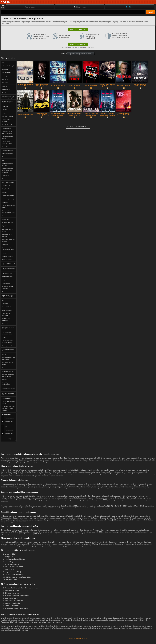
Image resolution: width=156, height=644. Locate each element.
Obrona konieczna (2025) (14, 574)
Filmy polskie (5, 147)
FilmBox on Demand (7, 116)
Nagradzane (5, 226)
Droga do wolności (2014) (14, 567)
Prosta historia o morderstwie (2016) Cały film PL (42, 114)
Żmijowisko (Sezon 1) (124, 85)
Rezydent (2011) (12, 580)
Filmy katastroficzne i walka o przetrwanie (7, 132)
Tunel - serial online (12, 590)
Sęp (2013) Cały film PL (58, 85)
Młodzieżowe (5, 219)
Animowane (5, 69)
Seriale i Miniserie (7, 307)
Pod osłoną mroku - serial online (17, 608)
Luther (52, 486)
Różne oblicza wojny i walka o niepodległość (8, 296)
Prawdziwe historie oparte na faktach (9, 269)
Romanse (4, 292)
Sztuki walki (5, 324)
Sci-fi (3, 300)
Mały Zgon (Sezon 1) (91, 85)
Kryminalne (5, 202)
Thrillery (4, 337)
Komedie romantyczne (8, 196)
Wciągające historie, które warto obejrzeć (9, 358)
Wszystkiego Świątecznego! (6, 384)
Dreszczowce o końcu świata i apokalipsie (8, 102)
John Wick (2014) (71, 506)
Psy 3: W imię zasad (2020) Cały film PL (42, 85)
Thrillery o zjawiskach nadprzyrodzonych (8, 342)
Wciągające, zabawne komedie (8, 364)
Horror (4, 160)
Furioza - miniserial (74, 85)
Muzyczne (5, 216)
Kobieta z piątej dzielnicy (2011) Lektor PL (107, 85)
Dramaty (4, 93)
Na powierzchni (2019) (13, 572)
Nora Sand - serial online (14, 601)
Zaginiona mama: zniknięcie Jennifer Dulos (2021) (99, 520)
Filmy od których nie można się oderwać (7, 143)
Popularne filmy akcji (7, 256)
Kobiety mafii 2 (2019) (99, 500)
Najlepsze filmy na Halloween (7, 235)
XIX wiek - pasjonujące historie (8, 394)
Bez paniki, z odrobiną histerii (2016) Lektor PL (58, 114)
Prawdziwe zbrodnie (7, 273)
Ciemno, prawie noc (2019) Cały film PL (140, 85)
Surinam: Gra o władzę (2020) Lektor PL (74, 114)
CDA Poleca (5, 83)
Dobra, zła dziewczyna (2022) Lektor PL (91, 114)
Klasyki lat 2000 (6, 186)
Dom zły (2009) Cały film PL (25, 85)
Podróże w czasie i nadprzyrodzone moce (8, 249)
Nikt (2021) (19, 532)
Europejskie (5, 106)
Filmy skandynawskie (7, 150)
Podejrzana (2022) (8, 622)
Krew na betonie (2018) (13, 564)
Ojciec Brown (110, 474)
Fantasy (4, 113)
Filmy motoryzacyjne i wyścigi (8, 138)
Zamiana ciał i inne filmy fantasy (8, 402)
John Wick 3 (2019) (120, 506)
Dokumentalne (6, 89)
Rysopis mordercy (46, 620)
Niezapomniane (7, 518)
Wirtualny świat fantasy (8, 371)
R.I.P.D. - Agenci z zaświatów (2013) (18, 577)
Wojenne (4, 380)
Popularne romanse (7, 260)
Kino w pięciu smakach (8, 182)
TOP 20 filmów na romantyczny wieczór (7, 333)
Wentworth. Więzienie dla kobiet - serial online (22, 588)
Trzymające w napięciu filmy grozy (8, 350)
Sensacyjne (5, 304)
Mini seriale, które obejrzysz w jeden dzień (8, 212)
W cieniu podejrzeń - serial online (17, 596)
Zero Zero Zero (125, 498)
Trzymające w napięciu (8, 346)
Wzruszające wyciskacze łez (8, 389)
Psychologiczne (6, 283)
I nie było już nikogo (116, 518)
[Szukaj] (73, 12)
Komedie (4, 192)
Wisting (95, 544)
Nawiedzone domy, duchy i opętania (9, 240)
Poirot (18, 474)
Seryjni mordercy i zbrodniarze (7, 315)
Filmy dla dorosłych (7, 125)
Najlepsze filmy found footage (8, 230)
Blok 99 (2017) (10, 569)
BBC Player (5, 76)
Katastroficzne (6, 176)
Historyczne (5, 157)
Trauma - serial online (13, 603)
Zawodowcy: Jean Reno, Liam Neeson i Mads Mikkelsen (8, 408)
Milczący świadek (113, 618)
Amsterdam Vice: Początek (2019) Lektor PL (124, 114)
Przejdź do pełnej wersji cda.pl (78, 638)
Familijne (4, 110)
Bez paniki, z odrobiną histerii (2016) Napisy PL (107, 114)
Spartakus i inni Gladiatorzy (6, 320)
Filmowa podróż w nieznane (7, 121)
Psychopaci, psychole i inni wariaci (8, 288)
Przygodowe (5, 280)
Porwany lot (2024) (31, 534)
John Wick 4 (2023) (137, 506)
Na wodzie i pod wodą (8, 223)
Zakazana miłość (6, 398)
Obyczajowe (5, 245)
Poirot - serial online (12, 606)
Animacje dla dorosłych (8, 66)
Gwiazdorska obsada (7, 154)
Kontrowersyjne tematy (8, 199)
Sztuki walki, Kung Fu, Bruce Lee (8, 328)
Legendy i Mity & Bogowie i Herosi (9, 207)
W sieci (4, 354)
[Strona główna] (5, 2)
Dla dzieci (4, 86)
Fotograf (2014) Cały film (25, 114)
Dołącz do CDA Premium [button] (78, 29)
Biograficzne (5, 79)
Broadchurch (144, 486)
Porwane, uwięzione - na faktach (8, 264)
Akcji (3, 63)
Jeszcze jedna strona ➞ (77, 126)
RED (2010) (9, 562)
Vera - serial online (12, 598)
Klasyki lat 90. (6, 189)
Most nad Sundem (143, 542)
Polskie (4, 253)
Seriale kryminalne (7, 310)
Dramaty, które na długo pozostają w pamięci (8, 97)
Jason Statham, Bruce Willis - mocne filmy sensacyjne (8, 170)
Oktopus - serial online (13, 593)
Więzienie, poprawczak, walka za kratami (8, 375)
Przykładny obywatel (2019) (15, 559)
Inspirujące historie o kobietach (7, 164)
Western (4, 368)
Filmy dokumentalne (7, 128)
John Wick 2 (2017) (106, 506)
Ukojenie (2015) (11, 554)
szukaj (151, 12)
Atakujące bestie (6, 73)
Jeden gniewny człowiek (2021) (92, 532)
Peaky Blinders (23, 498)
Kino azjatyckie (6, 179)
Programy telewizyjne (8, 277)
